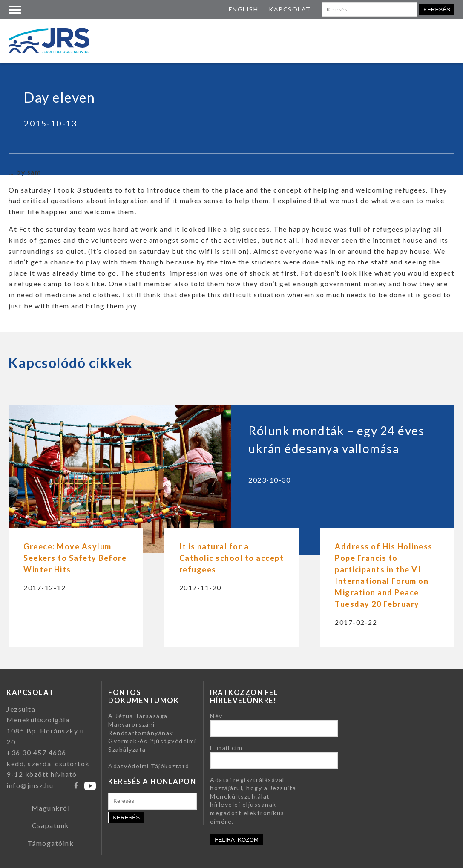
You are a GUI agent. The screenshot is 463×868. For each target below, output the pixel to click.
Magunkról (51, 808)
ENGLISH (244, 9)
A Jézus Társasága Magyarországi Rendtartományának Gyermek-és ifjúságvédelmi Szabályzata (152, 732)
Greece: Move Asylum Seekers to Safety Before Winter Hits (75, 558)
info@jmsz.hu (30, 785)
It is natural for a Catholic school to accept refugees (232, 558)
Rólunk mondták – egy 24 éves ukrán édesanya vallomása (336, 440)
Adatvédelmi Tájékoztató (149, 766)
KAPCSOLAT (290, 9)
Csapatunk (51, 825)
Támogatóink (51, 843)
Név (216, 716)
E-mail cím (226, 748)
